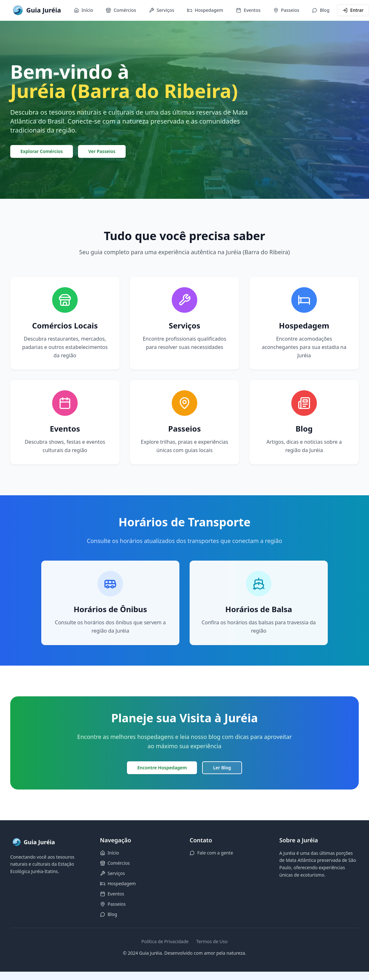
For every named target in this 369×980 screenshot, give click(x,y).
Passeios (286, 10)
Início (84, 10)
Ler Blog (222, 768)
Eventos (248, 10)
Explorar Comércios (42, 151)
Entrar (353, 10)
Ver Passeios (102, 151)
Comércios (121, 10)
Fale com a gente (211, 853)
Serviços (162, 10)
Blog (321, 10)
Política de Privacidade (165, 941)
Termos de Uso (212, 941)
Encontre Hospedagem (162, 768)
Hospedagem (205, 10)
